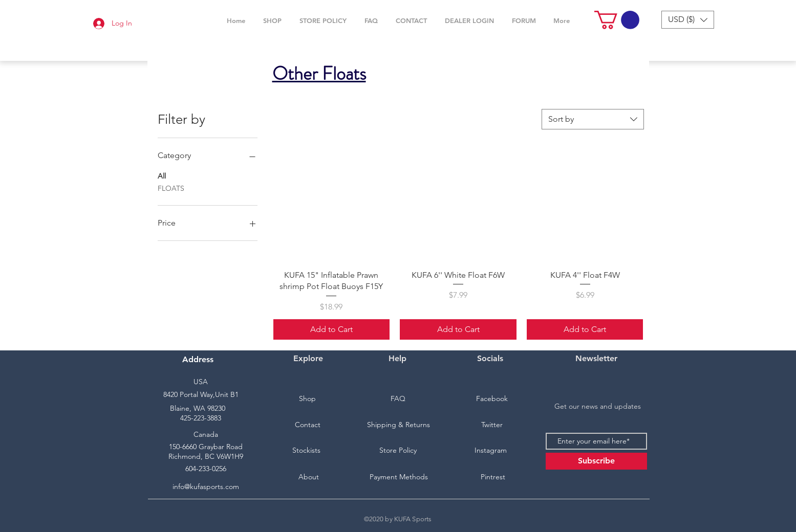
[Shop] (308, 399)
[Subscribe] (596, 461)
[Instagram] (491, 451)
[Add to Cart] (332, 329)
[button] (273, 20)
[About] (309, 477)
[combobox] (593, 119)
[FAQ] (398, 399)
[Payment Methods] (399, 477)
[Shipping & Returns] (399, 425)
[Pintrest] (493, 477)
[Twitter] (492, 425)
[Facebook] (492, 399)
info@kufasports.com (206, 486)
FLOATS (171, 188)
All (162, 175)
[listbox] (688, 20)
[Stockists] (307, 451)
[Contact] (308, 425)
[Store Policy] (398, 451)
